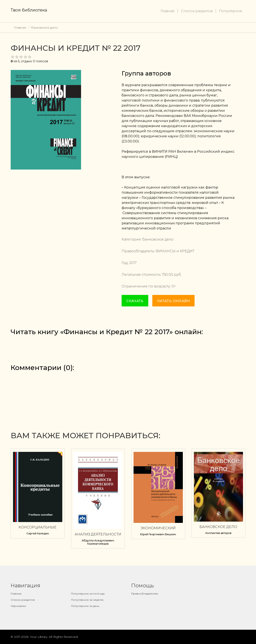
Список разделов (197, 11)
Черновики (18, 606)
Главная (168, 11)
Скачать (135, 301)
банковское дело (44, 28)
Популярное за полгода (88, 594)
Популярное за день (85, 606)
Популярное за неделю (87, 600)
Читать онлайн (173, 301)
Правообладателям (145, 594)
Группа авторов (146, 73)
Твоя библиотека (29, 10)
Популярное (231, 11)
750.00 (168, 275)
